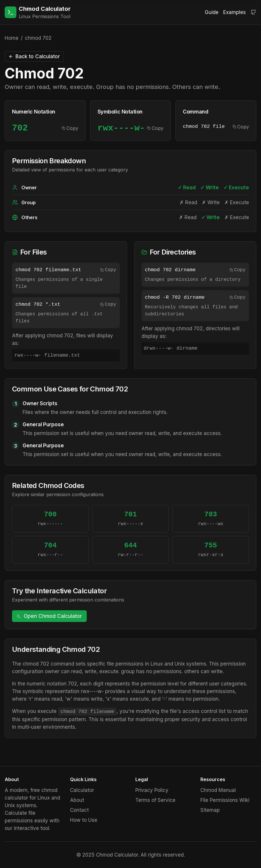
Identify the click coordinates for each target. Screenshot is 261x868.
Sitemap (210, 810)
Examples (234, 12)
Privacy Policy (152, 790)
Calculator (82, 790)
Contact (79, 810)
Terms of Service (155, 800)
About (77, 800)
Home (12, 38)
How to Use (84, 820)
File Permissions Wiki (225, 800)
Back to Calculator (34, 56)
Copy (70, 128)
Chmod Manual (218, 790)
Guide (212, 12)
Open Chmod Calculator (49, 616)
